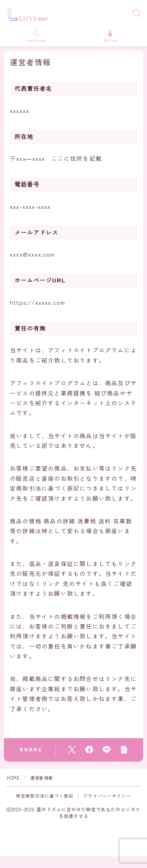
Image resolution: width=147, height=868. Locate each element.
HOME (13, 778)
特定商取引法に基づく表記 (45, 796)
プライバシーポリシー (107, 796)
